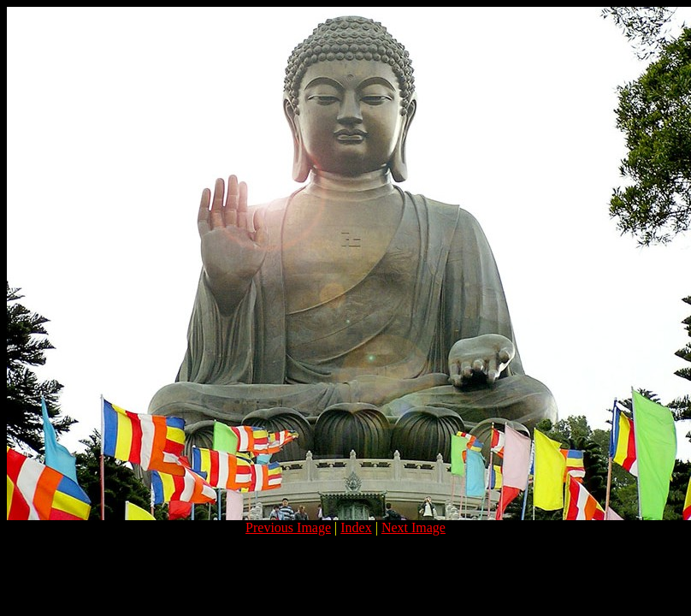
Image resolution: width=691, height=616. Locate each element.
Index (356, 527)
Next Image (413, 527)
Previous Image (288, 527)
